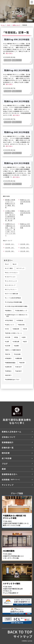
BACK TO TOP (20, 632)
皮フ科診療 (7, 458)
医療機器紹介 (8, 442)
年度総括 (20, 321)
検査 (17, 337)
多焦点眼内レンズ (22, 311)
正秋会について (9, 437)
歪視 (24, 337)
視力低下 (19, 367)
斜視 (26, 329)
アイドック (21, 268)
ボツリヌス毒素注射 (12, 294)
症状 (26, 342)
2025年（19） (25, 244)
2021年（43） (25, 251)
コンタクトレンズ (12, 281)
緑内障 (22, 363)
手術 (8, 329)
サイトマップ (8, 485)
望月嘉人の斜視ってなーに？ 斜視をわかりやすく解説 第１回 (10, 204)
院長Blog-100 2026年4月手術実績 (25, 213)
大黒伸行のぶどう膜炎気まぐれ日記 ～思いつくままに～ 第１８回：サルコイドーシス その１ (10, 230)
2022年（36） (10, 251)
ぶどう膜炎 (10, 268)
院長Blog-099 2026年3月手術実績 (25, 226)
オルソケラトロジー (12, 273)
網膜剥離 (19, 358)
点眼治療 (17, 342)
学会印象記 (10, 321)
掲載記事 (17, 329)
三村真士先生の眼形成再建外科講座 (17, 306)
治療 (8, 342)
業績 (4, 469)
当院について (16, 25)
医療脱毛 (9, 311)
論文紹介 (19, 371)
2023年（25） (25, 248)
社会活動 (18, 354)
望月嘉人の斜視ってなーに (14, 333)
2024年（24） (10, 248)
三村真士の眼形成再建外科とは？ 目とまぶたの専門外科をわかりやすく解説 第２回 (10, 216)
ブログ (9, 25)
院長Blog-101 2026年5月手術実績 (25, 202)
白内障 (8, 346)
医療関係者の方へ (10, 474)
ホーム (3, 25)
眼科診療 (6, 453)
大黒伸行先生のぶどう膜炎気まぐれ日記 (17, 316)
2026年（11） (10, 244)
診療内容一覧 (8, 448)
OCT (8, 264)
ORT (15, 264)
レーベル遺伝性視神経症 (14, 298)
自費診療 (9, 367)
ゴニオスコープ (11, 285)
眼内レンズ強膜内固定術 (14, 350)
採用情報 (11, 480)
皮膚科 (17, 346)
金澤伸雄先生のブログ (13, 380)
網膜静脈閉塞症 (11, 363)
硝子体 (8, 354)
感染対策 (22, 325)
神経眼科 (9, 358)
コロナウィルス (11, 277)
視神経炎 (9, 371)
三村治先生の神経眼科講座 (14, 302)
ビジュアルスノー (12, 290)
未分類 (8, 337)
